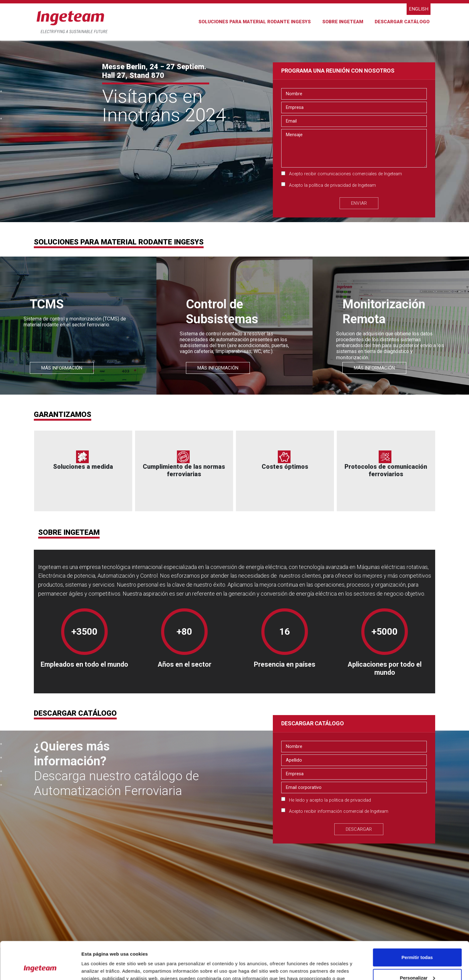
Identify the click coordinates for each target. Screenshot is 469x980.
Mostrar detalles (99, 968)
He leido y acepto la (330, 800)
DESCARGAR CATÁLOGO (402, 22)
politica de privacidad (350, 800)
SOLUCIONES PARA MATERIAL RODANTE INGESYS (255, 22)
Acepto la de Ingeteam (332, 185)
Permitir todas (417, 922)
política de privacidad (330, 185)
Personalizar (417, 942)
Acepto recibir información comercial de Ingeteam (339, 811)
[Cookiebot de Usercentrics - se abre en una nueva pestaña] (40, 968)
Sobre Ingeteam (343, 22)
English (419, 9)
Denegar (417, 963)
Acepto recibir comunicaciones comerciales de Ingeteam (345, 174)
